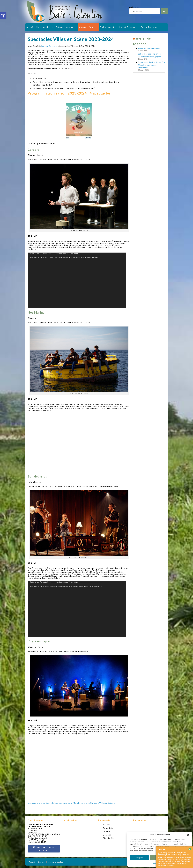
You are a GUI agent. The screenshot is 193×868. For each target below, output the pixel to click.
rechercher (134, 7)
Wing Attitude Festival (149, 48)
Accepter (139, 858)
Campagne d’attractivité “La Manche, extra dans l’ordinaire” (151, 65)
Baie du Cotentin (49, 46)
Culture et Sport (88, 27)
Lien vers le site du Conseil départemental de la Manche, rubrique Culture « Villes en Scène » (71, 803)
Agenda (107, 831)
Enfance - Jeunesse (66, 27)
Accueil (30, 27)
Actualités (108, 828)
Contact (107, 835)
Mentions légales (55, 862)
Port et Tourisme (129, 27)
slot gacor (191, 1)
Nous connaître (45, 27)
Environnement (108, 27)
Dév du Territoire (150, 27)
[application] (77, 280)
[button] (3, 16)
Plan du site (108, 838)
